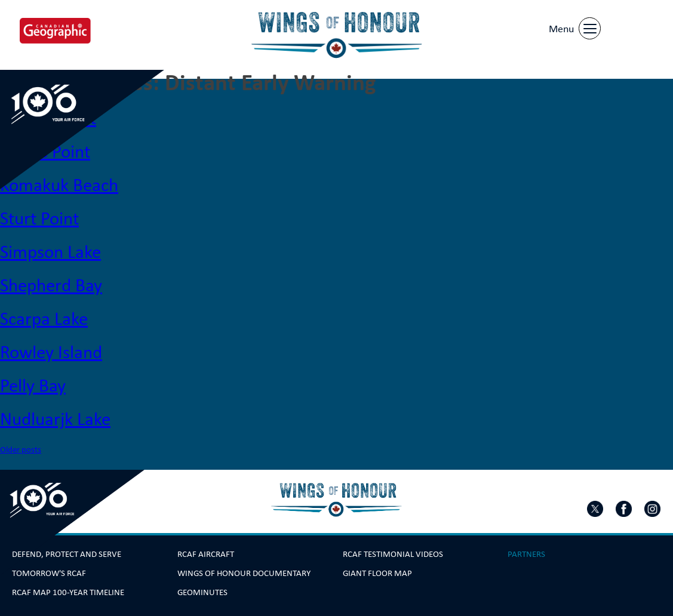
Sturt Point (39, 218)
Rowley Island (51, 352)
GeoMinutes (202, 592)
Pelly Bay (33, 385)
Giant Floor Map (377, 573)
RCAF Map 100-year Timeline (68, 592)
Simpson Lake (50, 251)
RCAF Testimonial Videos (393, 554)
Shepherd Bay (51, 285)
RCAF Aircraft (206, 554)
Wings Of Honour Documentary (244, 573)
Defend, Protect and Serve (67, 554)
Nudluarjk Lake (55, 418)
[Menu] (573, 27)
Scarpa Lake (44, 318)
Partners (526, 554)
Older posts (21, 449)
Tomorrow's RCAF (49, 573)
